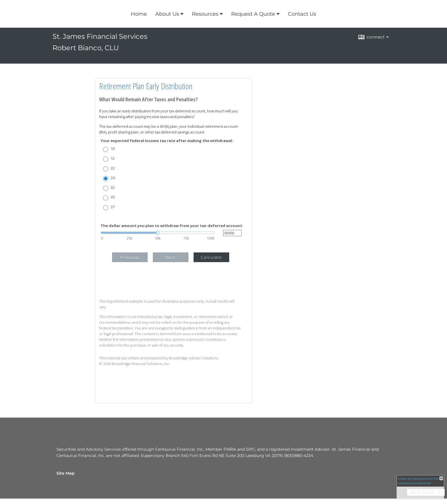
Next (170, 257)
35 (113, 197)
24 (113, 178)
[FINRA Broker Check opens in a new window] (420, 487)
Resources (205, 14)
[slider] (158, 233)
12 (113, 158)
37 (113, 207)
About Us (167, 14)
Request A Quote (253, 14)
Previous (130, 257)
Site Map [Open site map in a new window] (66, 473)
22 (113, 168)
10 (113, 149)
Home (139, 14)
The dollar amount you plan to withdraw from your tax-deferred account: (172, 226)
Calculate (211, 257)
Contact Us (302, 14)
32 (113, 188)
